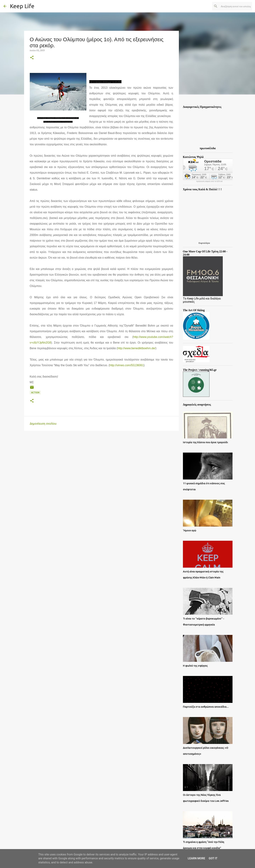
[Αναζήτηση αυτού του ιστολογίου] (234, 6)
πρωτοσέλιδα (208, 148)
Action (35, 392)
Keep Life (22, 6)
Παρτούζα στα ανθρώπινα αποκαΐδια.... (206, 707)
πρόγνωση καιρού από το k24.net (209, 181)
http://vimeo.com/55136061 (127, 365)
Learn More (196, 858)
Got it (213, 858)
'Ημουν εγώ (190, 530)
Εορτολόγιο (204, 243)
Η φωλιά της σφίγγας (195, 666)
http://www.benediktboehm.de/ (137, 348)
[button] (32, 58)
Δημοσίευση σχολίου (43, 424)
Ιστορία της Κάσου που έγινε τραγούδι (205, 442)
